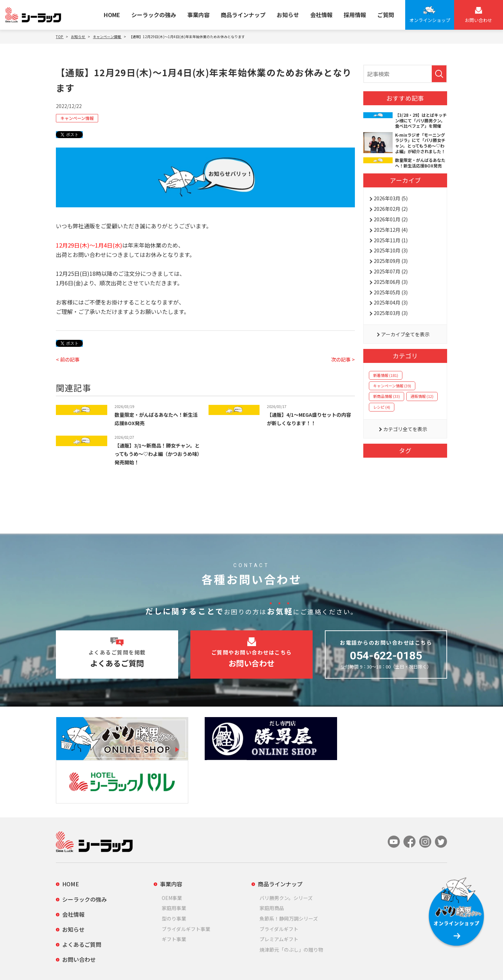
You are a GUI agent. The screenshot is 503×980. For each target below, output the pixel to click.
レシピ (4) (382, 407)
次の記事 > (343, 359)
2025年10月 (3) (391, 250)
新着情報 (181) (386, 375)
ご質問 (386, 15)
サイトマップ (129, 965)
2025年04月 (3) (391, 302)
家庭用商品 (272, 860)
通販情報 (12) (422, 396)
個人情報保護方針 (74, 965)
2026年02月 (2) (391, 209)
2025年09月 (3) (391, 261)
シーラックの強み (154, 15)
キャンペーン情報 (77, 118)
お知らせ (288, 15)
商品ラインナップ (243, 15)
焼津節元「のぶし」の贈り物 (291, 902)
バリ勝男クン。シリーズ (286, 850)
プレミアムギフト (279, 892)
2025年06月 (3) (391, 282)
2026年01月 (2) (391, 219)
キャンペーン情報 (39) (392, 386)
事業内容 (198, 15)
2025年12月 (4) (391, 230)
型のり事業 (174, 871)
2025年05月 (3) (391, 292)
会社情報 (321, 15)
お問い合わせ (79, 912)
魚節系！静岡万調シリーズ (289, 871)
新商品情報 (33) (387, 396)
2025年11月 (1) (391, 240)
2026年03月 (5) (391, 198)
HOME (112, 15)
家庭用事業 (174, 860)
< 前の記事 (68, 359)
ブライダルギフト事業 (186, 881)
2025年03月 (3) (391, 313)
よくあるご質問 (82, 897)
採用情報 (355, 15)
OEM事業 (172, 850)
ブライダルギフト (279, 881)
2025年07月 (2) (391, 271)
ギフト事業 (174, 892)
